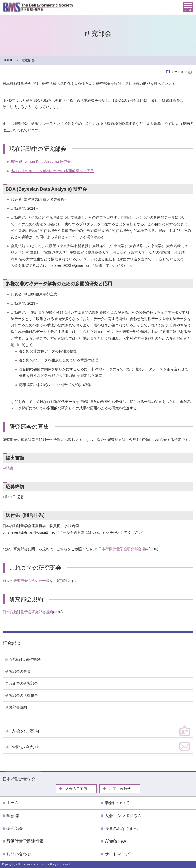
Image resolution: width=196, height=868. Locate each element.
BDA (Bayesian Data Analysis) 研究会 (41, 162)
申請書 (8, 468)
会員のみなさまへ (121, 829)
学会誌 (13, 816)
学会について (117, 803)
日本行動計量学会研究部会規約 (123, 549)
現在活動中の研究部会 (23, 660)
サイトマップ (117, 854)
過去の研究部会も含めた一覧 (26, 581)
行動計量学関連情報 (25, 841)
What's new (115, 841)
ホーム (13, 803)
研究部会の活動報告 (22, 695)
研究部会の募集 (18, 671)
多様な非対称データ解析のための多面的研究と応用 (52, 171)
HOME (8, 60)
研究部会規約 (16, 707)
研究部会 (12, 643)
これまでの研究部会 (22, 683)
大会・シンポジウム (123, 816)
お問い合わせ (25, 747)
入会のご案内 (25, 731)
